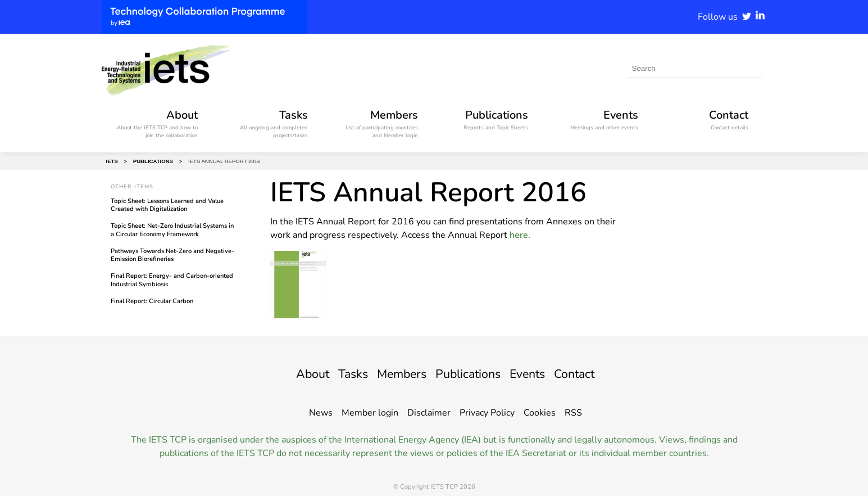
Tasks (341, 373)
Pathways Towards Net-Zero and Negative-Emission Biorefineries (172, 255)
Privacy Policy (487, 413)
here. (520, 235)
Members (396, 373)
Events (537, 373)
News (321, 413)
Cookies (540, 413)
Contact (590, 373)
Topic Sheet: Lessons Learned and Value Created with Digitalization (167, 205)
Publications (471, 373)
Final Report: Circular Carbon (152, 301)
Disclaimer (429, 413)
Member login (370, 413)
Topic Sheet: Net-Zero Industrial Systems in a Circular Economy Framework (172, 230)
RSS (573, 413)
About (296, 373)
